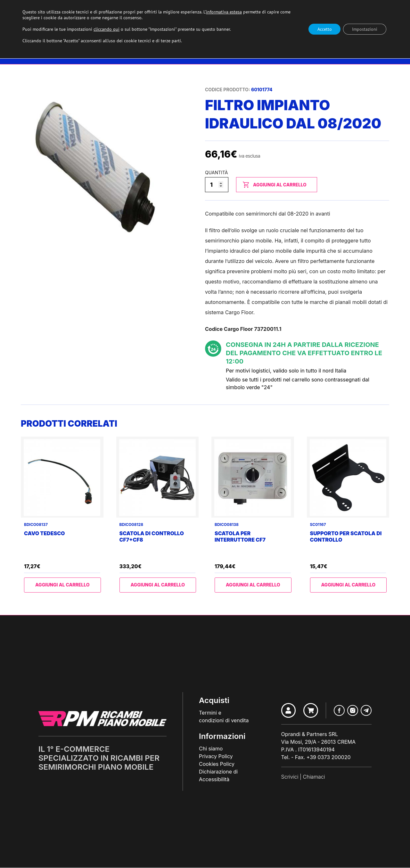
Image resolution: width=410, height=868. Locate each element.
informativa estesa (224, 12)
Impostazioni (364, 29)
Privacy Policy (216, 757)
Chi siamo (211, 749)
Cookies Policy (217, 764)
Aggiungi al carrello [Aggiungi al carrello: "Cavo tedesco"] (62, 585)
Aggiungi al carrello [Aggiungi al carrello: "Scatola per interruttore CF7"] (253, 585)
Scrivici (290, 777)
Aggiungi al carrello (279, 185)
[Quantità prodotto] (217, 185)
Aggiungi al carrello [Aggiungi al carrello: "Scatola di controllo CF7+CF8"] (158, 585)
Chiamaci (314, 777)
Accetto (322, 29)
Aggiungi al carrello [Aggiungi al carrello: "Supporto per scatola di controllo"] (348, 585)
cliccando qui (107, 29)
